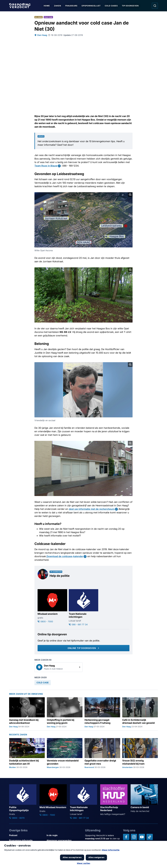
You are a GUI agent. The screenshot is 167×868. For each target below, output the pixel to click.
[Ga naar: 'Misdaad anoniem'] (52, 606)
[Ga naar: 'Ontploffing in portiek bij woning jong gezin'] (65, 713)
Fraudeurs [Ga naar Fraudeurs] (71, 6)
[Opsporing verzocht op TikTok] (150, 837)
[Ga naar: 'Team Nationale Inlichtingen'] (84, 802)
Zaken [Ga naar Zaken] (58, 6)
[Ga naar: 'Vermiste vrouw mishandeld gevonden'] (65, 753)
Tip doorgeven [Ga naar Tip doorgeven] (130, 6)
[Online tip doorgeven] (83, 648)
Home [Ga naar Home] (47, 6)
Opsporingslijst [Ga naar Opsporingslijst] (91, 6)
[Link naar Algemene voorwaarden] (64, 840)
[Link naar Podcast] (27, 835)
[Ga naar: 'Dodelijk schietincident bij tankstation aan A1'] (27, 753)
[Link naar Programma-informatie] (27, 840)
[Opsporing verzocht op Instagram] (134, 837)
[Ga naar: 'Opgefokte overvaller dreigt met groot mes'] (102, 753)
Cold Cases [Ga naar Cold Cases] (111, 6)
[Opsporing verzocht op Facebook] (126, 837)
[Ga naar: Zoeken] (155, 6)
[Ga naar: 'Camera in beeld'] (144, 798)
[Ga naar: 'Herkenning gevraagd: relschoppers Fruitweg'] (102, 713)
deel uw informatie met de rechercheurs (92, 509)
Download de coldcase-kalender (65, 556)
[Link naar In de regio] (64, 835)
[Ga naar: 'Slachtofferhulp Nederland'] (114, 800)
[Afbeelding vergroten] (130, 195)
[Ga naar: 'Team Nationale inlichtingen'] (84, 608)
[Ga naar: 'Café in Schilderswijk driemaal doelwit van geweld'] (140, 713)
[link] (58, 667)
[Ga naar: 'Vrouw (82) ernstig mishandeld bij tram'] (140, 753)
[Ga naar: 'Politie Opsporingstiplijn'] (23, 802)
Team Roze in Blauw (46, 166)
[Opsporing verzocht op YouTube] (142, 837)
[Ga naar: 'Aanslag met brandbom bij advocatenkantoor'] (27, 713)
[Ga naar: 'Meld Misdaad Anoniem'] (53, 800)
